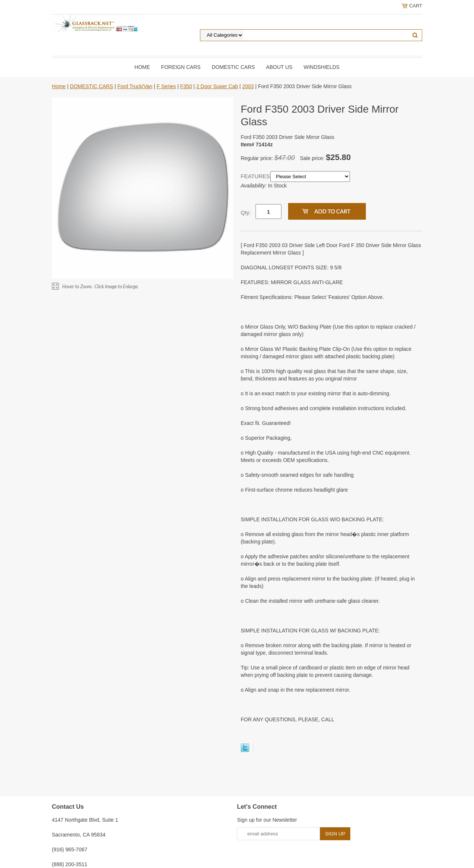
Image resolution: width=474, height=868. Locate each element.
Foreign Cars (181, 67)
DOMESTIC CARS (233, 67)
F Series (166, 86)
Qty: (246, 212)
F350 (186, 86)
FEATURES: (256, 176)
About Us (279, 67)
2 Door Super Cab (217, 86)
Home (142, 67)
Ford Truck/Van (135, 86)
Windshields (322, 67)
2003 (248, 86)
